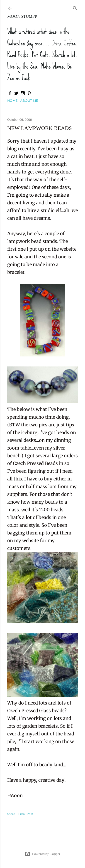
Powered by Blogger (43, 854)
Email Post (26, 814)
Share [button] (11, 814)
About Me (29, 101)
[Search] (75, 7)
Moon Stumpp (22, 16)
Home (12, 101)
